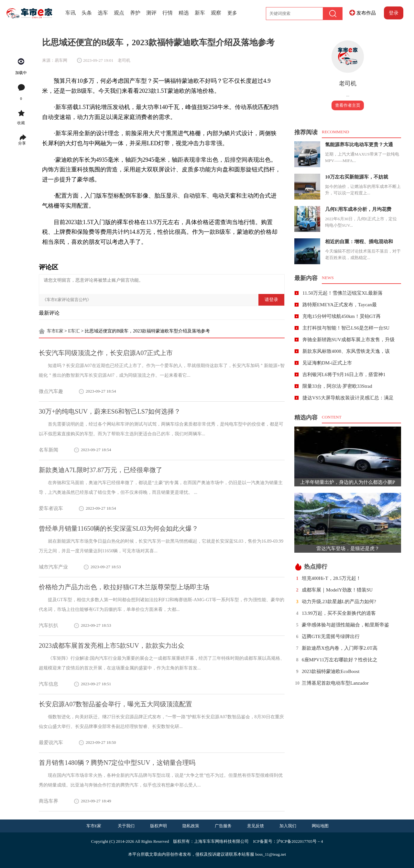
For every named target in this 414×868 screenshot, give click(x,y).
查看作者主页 (348, 105)
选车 (103, 13)
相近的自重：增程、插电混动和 (359, 242)
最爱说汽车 (51, 743)
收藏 (21, 123)
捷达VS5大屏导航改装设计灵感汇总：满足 (348, 398)
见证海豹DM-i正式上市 (327, 363)
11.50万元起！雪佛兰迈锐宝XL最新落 (343, 293)
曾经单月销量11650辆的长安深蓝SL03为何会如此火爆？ (119, 528)
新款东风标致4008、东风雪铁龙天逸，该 (346, 351)
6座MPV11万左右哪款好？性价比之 (340, 660)
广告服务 (223, 826)
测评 (151, 13)
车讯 (71, 13)
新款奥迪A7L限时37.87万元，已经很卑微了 (101, 470)
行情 (168, 13)
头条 (87, 13)
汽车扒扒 (49, 625)
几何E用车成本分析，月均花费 (358, 209)
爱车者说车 (51, 508)
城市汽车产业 (53, 567)
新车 (200, 13)
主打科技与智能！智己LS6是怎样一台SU (346, 328)
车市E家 (55, 331)
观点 (119, 13)
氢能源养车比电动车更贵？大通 (359, 145)
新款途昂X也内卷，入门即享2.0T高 (340, 648)
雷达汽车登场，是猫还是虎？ (348, 548)
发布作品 (366, 13)
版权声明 (158, 826)
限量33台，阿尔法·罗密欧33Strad (337, 386)
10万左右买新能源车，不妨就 (357, 177)
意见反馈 (256, 826)
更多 (232, 13)
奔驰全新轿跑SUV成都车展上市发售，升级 (349, 340)
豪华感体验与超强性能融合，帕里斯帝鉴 (345, 625)
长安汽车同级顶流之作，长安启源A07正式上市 (106, 353)
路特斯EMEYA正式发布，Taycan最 (340, 305)
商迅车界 (49, 801)
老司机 (348, 83)
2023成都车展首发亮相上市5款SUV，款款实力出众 (112, 646)
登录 (394, 13)
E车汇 (74, 331)
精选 (184, 13)
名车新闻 (49, 450)
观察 (216, 13)
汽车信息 (49, 684)
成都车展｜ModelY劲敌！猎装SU (337, 590)
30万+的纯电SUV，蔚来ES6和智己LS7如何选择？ (110, 411)
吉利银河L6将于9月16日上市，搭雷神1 (344, 374)
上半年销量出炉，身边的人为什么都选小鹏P (348, 482)
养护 (135, 13)
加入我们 (288, 826)
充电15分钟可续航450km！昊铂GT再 (342, 316)
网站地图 (320, 826)
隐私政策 (191, 826)
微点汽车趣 (51, 391)
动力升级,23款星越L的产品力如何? (339, 602)
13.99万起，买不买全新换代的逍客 (339, 613)
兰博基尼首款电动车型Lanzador (335, 683)
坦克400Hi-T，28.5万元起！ (331, 578)
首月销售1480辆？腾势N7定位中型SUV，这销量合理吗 (117, 763)
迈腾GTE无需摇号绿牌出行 (331, 636)
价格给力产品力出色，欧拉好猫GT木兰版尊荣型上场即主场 (124, 587)
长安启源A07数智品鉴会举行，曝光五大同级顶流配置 (115, 704)
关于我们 (126, 826)
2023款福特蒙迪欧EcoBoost (331, 671)
